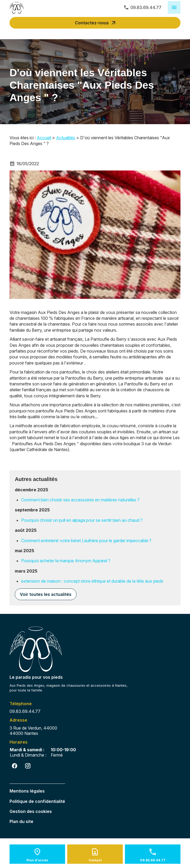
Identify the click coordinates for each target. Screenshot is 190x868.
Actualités (66, 138)
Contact (95, 860)
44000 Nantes (34, 731)
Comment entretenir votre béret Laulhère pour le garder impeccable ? (86, 541)
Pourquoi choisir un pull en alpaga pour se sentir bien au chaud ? (82, 520)
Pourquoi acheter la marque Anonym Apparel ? (66, 561)
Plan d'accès (37, 860)
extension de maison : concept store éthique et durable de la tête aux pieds (92, 581)
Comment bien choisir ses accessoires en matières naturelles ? (80, 500)
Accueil (44, 138)
